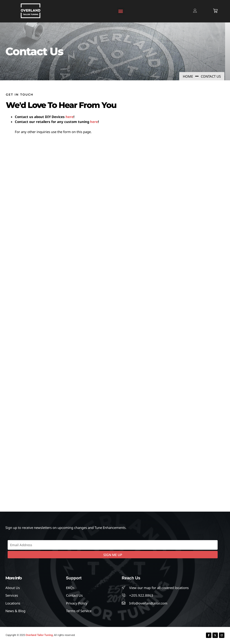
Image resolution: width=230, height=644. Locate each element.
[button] (121, 11)
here (70, 117)
